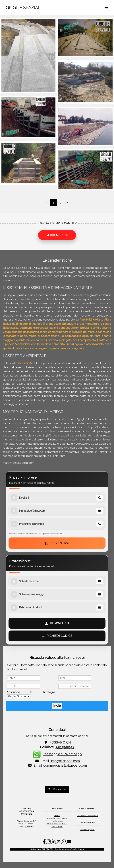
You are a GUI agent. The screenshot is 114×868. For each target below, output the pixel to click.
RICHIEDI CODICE (57, 636)
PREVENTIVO (57, 543)
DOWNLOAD (57, 623)
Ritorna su (57, 789)
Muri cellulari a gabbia (57, 818)
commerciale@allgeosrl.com (65, 765)
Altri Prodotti (57, 826)
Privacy (81, 849)
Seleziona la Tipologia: (31, 692)
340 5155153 (65, 747)
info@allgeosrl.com (65, 761)
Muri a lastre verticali (57, 824)
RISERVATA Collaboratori (87, 816)
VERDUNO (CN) (57, 235)
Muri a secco (57, 821)
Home (57, 816)
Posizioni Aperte (87, 830)
